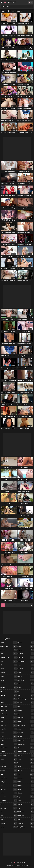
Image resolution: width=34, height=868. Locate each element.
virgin (26, 797)
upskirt (26, 789)
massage (26, 657)
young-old (26, 823)
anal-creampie (9, 657)
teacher (26, 770)
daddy (9, 703)
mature (26, 665)
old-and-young (26, 699)
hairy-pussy (9, 778)
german (9, 763)
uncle (26, 782)
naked (26, 673)
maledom (26, 654)
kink (9, 816)
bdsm (9, 669)
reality (26, 729)
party (26, 714)
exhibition (9, 729)
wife (26, 819)
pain (26, 706)
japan (9, 804)
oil (26, 691)
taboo (26, 763)
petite (26, 721)
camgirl (9, 680)
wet (26, 808)
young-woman (26, 827)
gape (9, 759)
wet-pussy (26, 812)
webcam (26, 804)
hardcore (9, 789)
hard (9, 786)
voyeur (26, 801)
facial (9, 737)
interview (9, 801)
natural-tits (26, 680)
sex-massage (26, 744)
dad (9, 699)
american (9, 650)
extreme (9, 733)
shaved (26, 748)
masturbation (26, 661)
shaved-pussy (26, 752)
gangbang (9, 755)
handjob (9, 782)
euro (9, 721)
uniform (26, 786)
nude (26, 684)
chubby (9, 695)
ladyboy (9, 823)
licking (26, 646)
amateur (9, 642)
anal (9, 654)
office (26, 688)
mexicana (26, 669)
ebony (9, 718)
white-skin (26, 816)
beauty (9, 676)
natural (26, 676)
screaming (26, 740)
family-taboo (9, 748)
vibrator (26, 793)
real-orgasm (26, 725)
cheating (9, 691)
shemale (26, 755)
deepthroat (9, 706)
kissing (9, 819)
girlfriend (9, 767)
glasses (9, 770)
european (9, 725)
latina (9, 827)
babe (9, 661)
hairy (9, 774)
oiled (26, 695)
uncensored (26, 778)
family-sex (9, 744)
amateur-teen (9, 646)
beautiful (9, 673)
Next (31, 605)
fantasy (9, 752)
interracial (9, 797)
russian (26, 737)
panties (26, 710)
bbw (9, 665)
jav (9, 812)
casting (9, 688)
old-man (26, 703)
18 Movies (8, 2)
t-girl (26, 759)
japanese (9, 808)
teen (26, 774)
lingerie (26, 650)
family (9, 740)
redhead (26, 733)
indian (9, 793)
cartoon (9, 684)
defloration (9, 710)
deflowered (9, 714)
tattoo (26, 767)
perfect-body (26, 718)
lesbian (26, 642)
